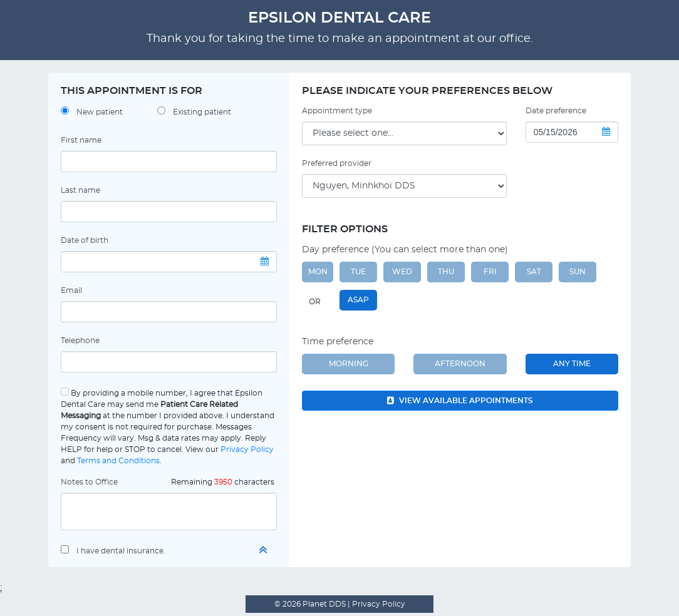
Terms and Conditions (118, 461)
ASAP (358, 300)
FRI (490, 272)
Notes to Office (89, 482)
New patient (100, 112)
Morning (349, 364)
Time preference (338, 342)
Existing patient (202, 112)
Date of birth (85, 240)
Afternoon (460, 364)
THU (446, 272)
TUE (358, 272)
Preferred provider (337, 163)
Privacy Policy (247, 449)
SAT (534, 272)
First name (81, 140)
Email (71, 290)
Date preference (556, 111)
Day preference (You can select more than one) (405, 250)
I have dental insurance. (121, 551)
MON (318, 272)
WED (402, 272)
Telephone (80, 341)
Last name (80, 190)
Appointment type (337, 111)
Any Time (572, 364)
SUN (578, 272)
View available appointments (460, 401)
